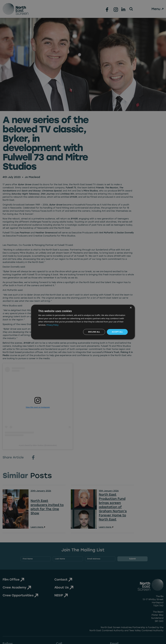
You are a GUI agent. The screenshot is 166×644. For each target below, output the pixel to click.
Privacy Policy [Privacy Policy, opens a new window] (53, 325)
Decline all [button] (94, 332)
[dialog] (83, 322)
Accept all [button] (117, 332)
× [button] (131, 308)
